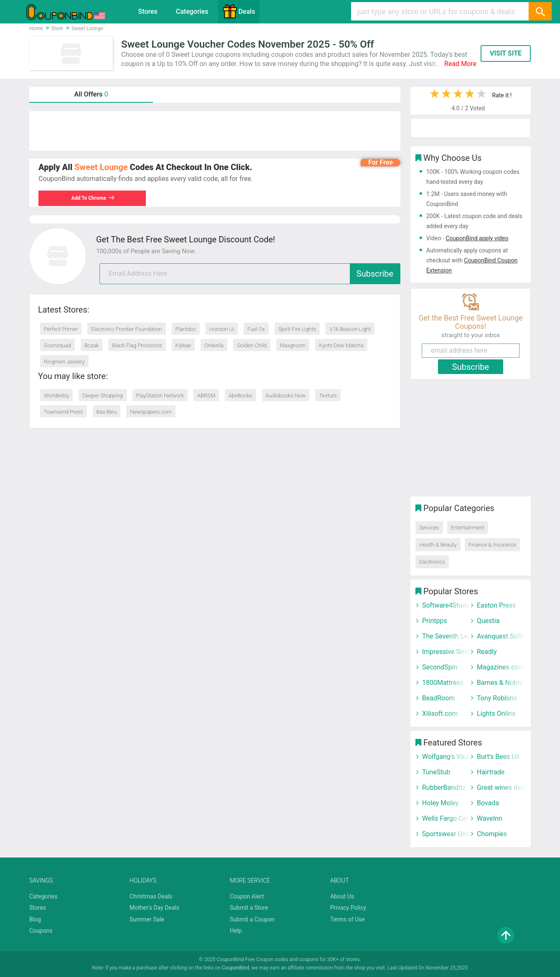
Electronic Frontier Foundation (127, 329)
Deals (239, 11)
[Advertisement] (215, 131)
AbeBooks (241, 396)
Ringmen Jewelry (64, 362)
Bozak (92, 345)
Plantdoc (186, 329)
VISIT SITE (506, 53)
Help (236, 931)
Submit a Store (249, 908)
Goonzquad (57, 345)
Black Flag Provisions (137, 345)
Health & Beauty (438, 545)
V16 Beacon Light (350, 329)
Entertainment (468, 528)
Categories (192, 11)
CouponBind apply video (477, 238)
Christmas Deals (151, 896)
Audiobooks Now (286, 396)
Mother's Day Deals (154, 908)
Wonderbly (56, 396)
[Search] (540, 11)
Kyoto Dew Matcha (341, 345)
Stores (148, 11)
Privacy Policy (348, 908)
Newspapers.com (151, 412)
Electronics (432, 562)
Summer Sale (147, 919)
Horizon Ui (222, 329)
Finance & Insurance (492, 545)
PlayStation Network (160, 396)
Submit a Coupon (252, 919)
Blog (35, 919)
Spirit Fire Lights (297, 329)
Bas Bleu (107, 412)
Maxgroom (293, 345)
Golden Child (252, 345)
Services (429, 528)
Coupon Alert (247, 896)
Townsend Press (64, 412)
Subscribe (375, 274)
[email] (250, 274)
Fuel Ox (256, 329)
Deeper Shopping (102, 396)
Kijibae (183, 345)
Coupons (41, 931)
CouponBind (235, 968)
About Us (342, 896)
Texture (328, 396)
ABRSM (206, 396)
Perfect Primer (61, 329)
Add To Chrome (93, 198)
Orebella (214, 345)
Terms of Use (347, 919)
